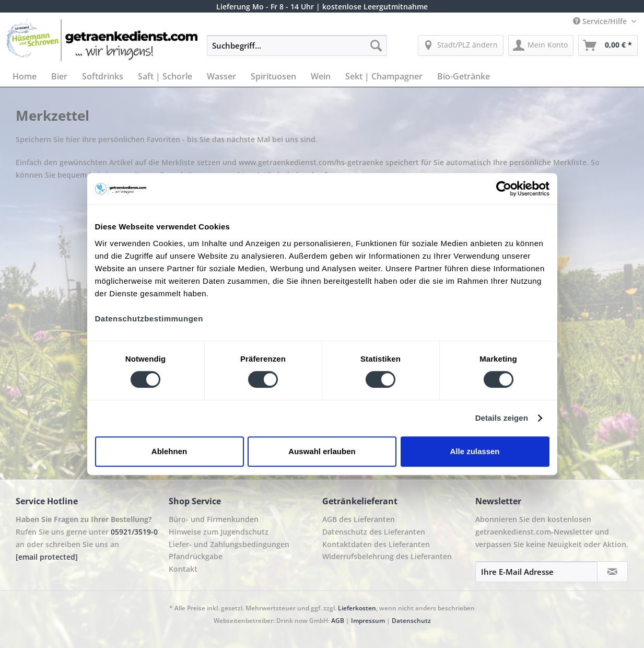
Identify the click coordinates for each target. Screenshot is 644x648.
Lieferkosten (357, 608)
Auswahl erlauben (322, 451)
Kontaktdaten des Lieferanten (376, 544)
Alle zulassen (475, 451)
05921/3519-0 (134, 532)
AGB (338, 621)
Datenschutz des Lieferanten (374, 532)
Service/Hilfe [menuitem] (601, 21)
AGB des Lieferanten (359, 519)
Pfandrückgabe (196, 556)
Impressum (368, 621)
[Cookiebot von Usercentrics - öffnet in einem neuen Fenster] (504, 189)
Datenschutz (411, 621)
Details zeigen (502, 418)
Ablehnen (169, 451)
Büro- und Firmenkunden (214, 519)
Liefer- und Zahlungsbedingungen (229, 544)
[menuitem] (297, 50)
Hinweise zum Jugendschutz (219, 532)
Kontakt (183, 569)
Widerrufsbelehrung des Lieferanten (387, 556)
